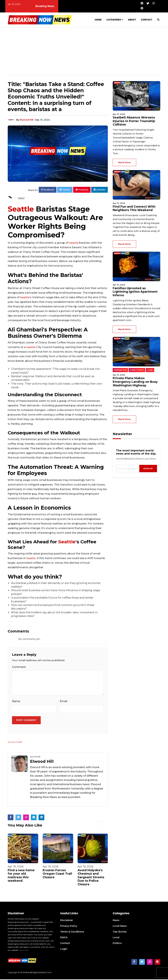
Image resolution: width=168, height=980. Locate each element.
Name (16, 702)
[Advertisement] (84, 52)
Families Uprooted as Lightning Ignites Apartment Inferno (135, 292)
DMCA (64, 938)
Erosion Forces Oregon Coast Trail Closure (57, 874)
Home (98, 20)
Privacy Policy (69, 927)
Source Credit (15, 743)
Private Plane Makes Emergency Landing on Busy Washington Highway (135, 382)
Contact (147, 20)
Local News (120, 927)
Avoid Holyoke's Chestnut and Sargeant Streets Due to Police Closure (91, 878)
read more (124, 162)
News (116, 921)
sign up (148, 469)
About (132, 20)
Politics (117, 944)
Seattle (21, 209)
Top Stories (120, 932)
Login (64, 950)
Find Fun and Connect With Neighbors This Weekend (132, 4)
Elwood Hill (27, 120)
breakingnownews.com (39, 973)
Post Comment (26, 721)
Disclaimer (67, 921)
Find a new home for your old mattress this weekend (21, 876)
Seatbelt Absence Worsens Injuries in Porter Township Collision (134, 121)
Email (63, 702)
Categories (114, 20)
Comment (19, 667)
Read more (24, 951)
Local (116, 938)
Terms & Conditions (72, 932)
